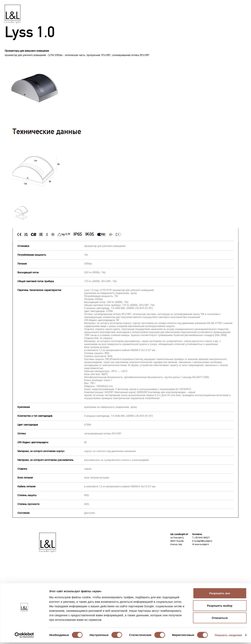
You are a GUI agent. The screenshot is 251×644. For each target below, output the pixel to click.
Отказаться (220, 619)
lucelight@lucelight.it (203, 541)
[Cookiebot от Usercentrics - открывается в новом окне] (24, 637)
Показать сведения (228, 637)
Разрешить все (220, 595)
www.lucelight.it (202, 545)
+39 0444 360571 (202, 538)
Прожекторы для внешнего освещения (27, 51)
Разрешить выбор (220, 607)
